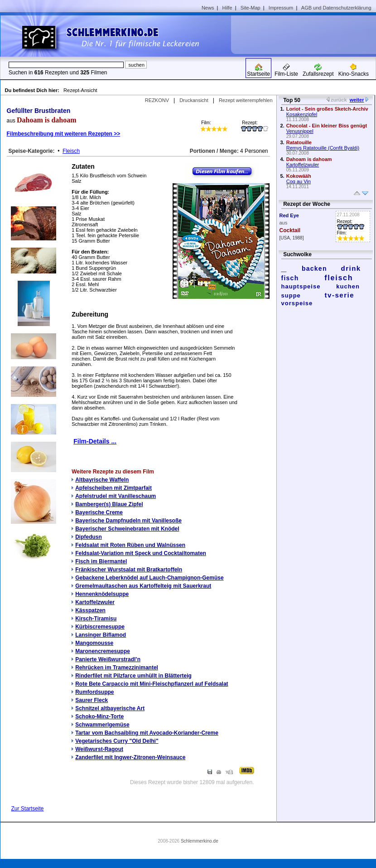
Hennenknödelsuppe (102, 594)
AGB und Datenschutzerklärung (336, 8)
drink (351, 268)
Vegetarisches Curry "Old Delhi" (117, 741)
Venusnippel (300, 131)
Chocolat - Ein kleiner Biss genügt (327, 126)
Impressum (281, 8)
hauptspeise (301, 286)
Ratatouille (299, 142)
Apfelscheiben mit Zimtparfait (113, 488)
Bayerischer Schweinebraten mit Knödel (127, 529)
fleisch (339, 278)
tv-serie (340, 295)
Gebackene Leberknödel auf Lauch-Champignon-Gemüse (149, 578)
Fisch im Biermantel (101, 561)
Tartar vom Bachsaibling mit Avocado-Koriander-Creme (147, 733)
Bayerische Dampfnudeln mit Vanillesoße (128, 521)
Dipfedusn (89, 537)
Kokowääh (299, 176)
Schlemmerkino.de (200, 841)
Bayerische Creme (99, 512)
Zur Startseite (28, 809)
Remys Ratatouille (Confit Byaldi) (323, 148)
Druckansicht (194, 100)
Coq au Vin (299, 181)
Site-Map (251, 8)
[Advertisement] (307, 34)
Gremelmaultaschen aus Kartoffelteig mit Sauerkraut (143, 586)
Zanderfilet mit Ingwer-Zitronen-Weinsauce (130, 757)
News (208, 8)
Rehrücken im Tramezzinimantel (117, 668)
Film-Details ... (95, 441)
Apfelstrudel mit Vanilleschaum (116, 496)
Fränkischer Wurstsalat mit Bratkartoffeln (129, 570)
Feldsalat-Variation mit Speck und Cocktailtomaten (141, 553)
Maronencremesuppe (103, 651)
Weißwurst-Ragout (99, 749)
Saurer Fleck (92, 700)
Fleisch (71, 151)
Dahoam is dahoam (309, 159)
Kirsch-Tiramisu (96, 619)
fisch (290, 278)
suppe (291, 295)
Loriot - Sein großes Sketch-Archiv (327, 109)
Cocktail (290, 230)
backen (314, 268)
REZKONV (157, 100)
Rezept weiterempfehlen (246, 100)
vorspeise (297, 303)
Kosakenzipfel (302, 114)
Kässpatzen (90, 610)
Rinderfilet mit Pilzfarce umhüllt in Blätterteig (133, 676)
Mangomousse (94, 643)
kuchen (348, 286)
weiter (357, 100)
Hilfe (227, 8)
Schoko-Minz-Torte (99, 717)
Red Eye (289, 215)
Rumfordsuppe (94, 692)
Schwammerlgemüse (102, 725)
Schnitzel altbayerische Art (110, 708)
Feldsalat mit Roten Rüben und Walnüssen (130, 545)
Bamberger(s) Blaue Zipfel (109, 504)
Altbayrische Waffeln (102, 480)
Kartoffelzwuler (95, 602)
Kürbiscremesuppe (100, 627)
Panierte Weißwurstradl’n (108, 659)
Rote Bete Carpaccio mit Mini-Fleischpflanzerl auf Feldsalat (152, 684)
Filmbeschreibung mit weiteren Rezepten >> (64, 134)
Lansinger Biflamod (101, 635)
